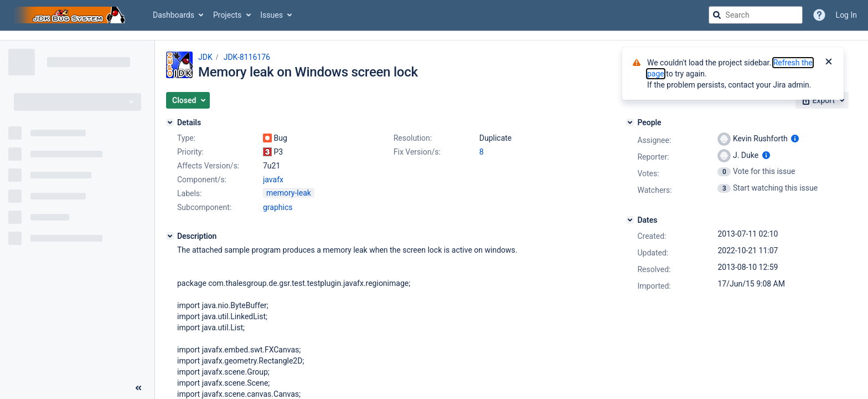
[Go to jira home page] (71, 15)
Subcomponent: (204, 207)
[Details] (170, 122)
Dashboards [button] (174, 15)
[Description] (170, 236)
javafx (273, 180)
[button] (188, 100)
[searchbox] (756, 15)
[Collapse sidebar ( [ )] (138, 388)
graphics (278, 207)
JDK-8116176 (247, 57)
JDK (205, 57)
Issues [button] (272, 15)
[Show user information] (795, 139)
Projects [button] (227, 15)
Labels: (189, 193)
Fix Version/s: (417, 152)
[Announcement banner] (434, 36)
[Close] (829, 63)
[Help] (819, 15)
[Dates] (630, 220)
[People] (630, 122)
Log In (846, 15)
